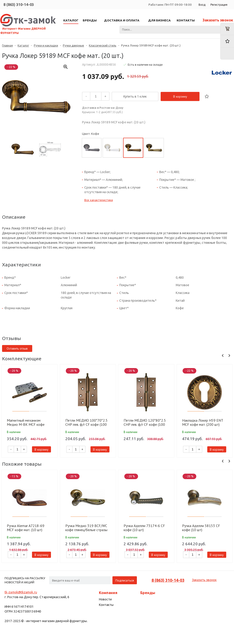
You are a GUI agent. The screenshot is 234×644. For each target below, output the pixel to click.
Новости (105, 599)
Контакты (106, 605)
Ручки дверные (73, 45)
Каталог (23, 45)
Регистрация (219, 5)
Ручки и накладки (46, 45)
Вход (202, 5)
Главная (7, 45)
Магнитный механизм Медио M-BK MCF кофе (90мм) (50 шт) (26, 422)
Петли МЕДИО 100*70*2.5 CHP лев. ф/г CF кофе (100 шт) (86, 422)
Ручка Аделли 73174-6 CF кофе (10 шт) (144, 528)
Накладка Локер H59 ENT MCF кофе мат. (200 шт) (203, 422)
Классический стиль (103, 45)
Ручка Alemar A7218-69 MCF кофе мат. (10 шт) (26, 528)
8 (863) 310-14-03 (19, 5)
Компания (108, 593)
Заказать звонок (218, 20)
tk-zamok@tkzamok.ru (21, 592)
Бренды (148, 593)
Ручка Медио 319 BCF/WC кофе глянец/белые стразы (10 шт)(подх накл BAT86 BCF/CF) (86, 528)
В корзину (180, 96)
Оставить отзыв (17, 348)
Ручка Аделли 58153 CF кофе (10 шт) (201, 528)
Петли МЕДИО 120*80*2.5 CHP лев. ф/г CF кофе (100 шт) (145, 422)
